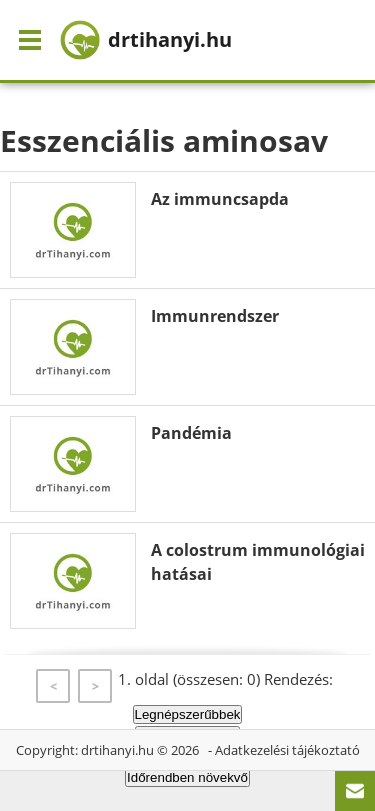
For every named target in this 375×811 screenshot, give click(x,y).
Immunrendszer (215, 316)
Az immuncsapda (220, 199)
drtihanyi (146, 40)
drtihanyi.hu (117, 750)
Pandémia (191, 433)
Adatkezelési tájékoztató (287, 750)
